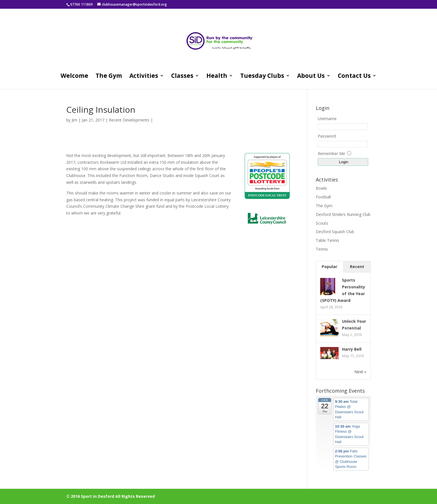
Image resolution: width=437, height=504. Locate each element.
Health (217, 77)
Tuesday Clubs (262, 77)
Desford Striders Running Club (343, 214)
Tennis (322, 249)
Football (323, 197)
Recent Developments (129, 120)
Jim (74, 120)
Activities (144, 77)
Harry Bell (352, 349)
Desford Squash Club (335, 232)
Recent (357, 267)
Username (327, 119)
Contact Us (354, 77)
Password (327, 136)
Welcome (74, 77)
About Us (311, 77)
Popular (329, 267)
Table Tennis (327, 240)
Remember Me (331, 153)
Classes (182, 77)
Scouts (322, 223)
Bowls (321, 188)
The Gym (109, 77)
